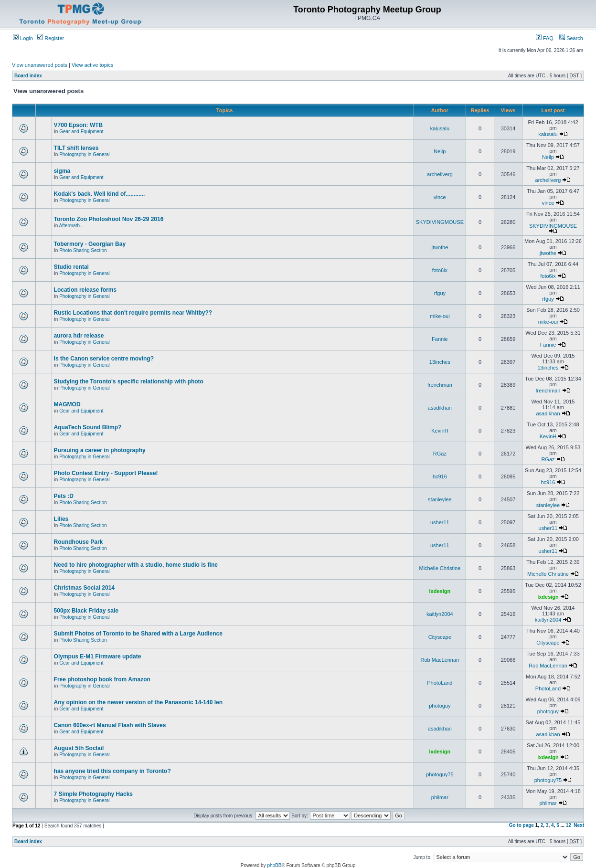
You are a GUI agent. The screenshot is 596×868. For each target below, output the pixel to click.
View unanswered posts (40, 65)
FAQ (545, 38)
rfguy (440, 293)
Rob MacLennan (440, 660)
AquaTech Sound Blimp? (88, 427)
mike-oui (440, 316)
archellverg (440, 174)
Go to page (521, 825)
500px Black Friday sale (86, 611)
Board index (28, 76)
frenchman (440, 385)
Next (579, 825)
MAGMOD (67, 404)
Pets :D (64, 496)
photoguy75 (440, 774)
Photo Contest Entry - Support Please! (106, 473)
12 (569, 825)
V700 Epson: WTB (79, 125)
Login (23, 38)
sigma (62, 171)
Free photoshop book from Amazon (102, 679)
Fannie (440, 339)
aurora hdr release (79, 336)
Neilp (440, 151)
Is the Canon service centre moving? (104, 359)
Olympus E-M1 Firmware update (98, 656)
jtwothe (440, 247)
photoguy (440, 706)
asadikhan (440, 408)
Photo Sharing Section (83, 250)
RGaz (440, 454)
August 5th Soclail (79, 748)
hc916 (440, 476)
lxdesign (440, 591)
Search (571, 38)
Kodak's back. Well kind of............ (100, 194)
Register (51, 38)
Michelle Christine (440, 568)
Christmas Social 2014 (84, 588)
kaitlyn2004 (440, 614)
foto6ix (440, 270)
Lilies (61, 519)
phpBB (274, 865)
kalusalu (440, 128)
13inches (440, 362)
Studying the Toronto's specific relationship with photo (129, 381)
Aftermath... (72, 226)
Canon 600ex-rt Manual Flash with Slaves (110, 725)
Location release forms (85, 290)
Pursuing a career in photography (100, 450)
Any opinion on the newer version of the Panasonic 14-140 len (138, 702)
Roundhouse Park (79, 542)
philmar (440, 797)
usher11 (440, 522)
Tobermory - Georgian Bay (90, 244)
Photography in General (85, 154)
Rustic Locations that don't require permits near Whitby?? (133, 313)
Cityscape (440, 637)
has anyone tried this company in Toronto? (112, 771)
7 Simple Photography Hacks (93, 794)
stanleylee (440, 499)
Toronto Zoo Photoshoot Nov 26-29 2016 (109, 219)
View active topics (92, 65)
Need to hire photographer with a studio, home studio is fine (136, 565)
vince (440, 197)
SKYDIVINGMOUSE (440, 222)
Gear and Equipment (81, 132)
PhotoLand (440, 683)
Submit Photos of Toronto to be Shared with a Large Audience (138, 634)
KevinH (440, 431)
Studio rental (71, 267)
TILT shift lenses (76, 148)
